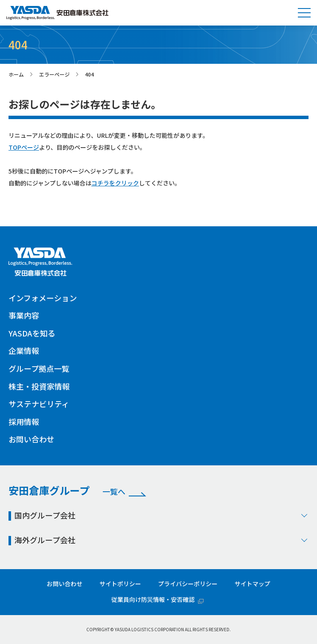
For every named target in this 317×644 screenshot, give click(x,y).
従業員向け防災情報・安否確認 (153, 599)
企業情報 (24, 350)
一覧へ (114, 492)
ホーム (16, 74)
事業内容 (24, 315)
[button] (304, 13)
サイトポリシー (120, 584)
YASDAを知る (32, 333)
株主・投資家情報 (39, 386)
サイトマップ (252, 584)
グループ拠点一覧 (39, 368)
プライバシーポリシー (188, 584)
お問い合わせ (31, 439)
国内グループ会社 (161, 515)
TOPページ (24, 147)
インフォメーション (43, 298)
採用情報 (24, 422)
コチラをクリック (115, 183)
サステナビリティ (39, 404)
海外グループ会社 (161, 540)
